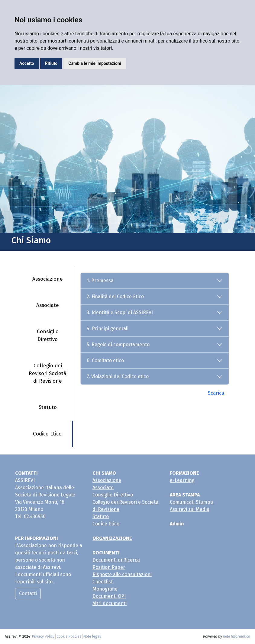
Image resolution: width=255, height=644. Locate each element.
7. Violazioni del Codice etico (118, 376)
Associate (48, 305)
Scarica (216, 393)
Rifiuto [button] (51, 63)
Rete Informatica (237, 636)
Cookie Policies (69, 636)
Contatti (28, 593)
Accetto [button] (27, 63)
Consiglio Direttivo (48, 335)
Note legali (92, 636)
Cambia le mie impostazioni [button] (95, 63)
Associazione (48, 279)
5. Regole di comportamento (118, 344)
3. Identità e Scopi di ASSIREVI (120, 312)
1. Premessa (100, 281)
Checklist (103, 582)
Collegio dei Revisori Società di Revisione (48, 373)
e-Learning (182, 480)
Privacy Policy (43, 636)
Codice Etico (47, 434)
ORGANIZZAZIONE (112, 538)
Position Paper (109, 567)
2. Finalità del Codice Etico (115, 296)
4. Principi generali (108, 328)
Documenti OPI (109, 596)
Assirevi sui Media (190, 509)
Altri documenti (110, 603)
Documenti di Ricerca (116, 560)
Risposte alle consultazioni (122, 574)
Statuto (48, 407)
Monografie (105, 589)
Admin (177, 524)
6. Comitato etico (105, 360)
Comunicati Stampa (191, 502)
